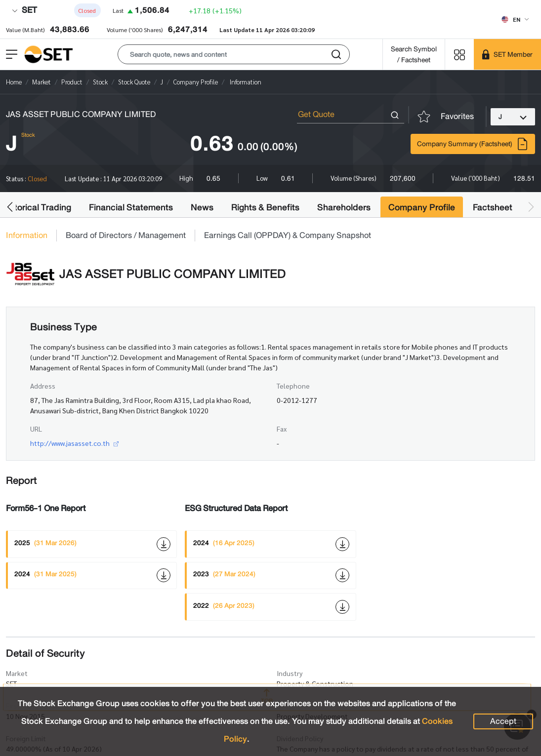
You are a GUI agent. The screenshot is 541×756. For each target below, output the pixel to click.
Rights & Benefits (265, 207)
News (202, 207)
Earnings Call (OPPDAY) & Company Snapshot (288, 236)
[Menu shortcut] (459, 54)
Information (27, 236)
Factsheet (493, 207)
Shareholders (344, 207)
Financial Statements (131, 207)
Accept (503, 721)
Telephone (293, 386)
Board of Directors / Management (126, 236)
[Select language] (515, 19)
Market (17, 673)
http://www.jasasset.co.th (74, 443)
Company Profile (422, 207)
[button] (234, 54)
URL (36, 429)
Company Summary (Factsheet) (473, 144)
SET (24, 10)
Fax (282, 429)
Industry (290, 673)
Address (43, 386)
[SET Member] (507, 54)
